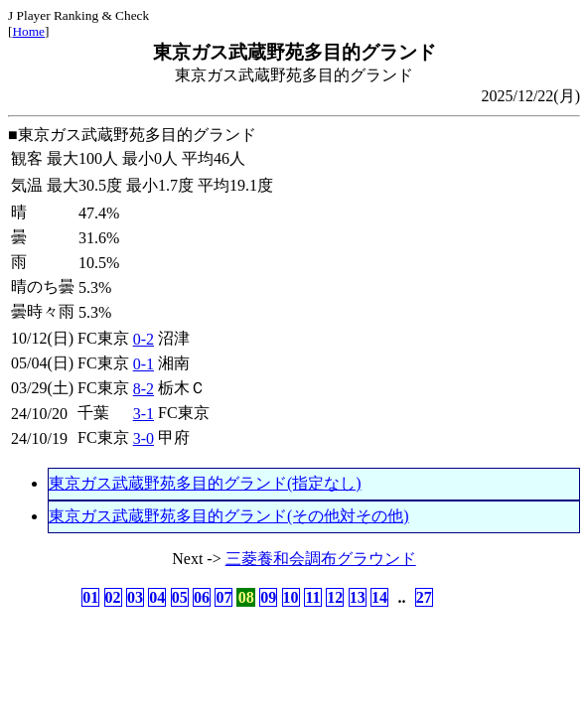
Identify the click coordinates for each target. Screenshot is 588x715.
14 (379, 597)
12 (335, 597)
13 (358, 597)
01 (90, 597)
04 (157, 597)
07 (223, 597)
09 (268, 597)
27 (424, 597)
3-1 (144, 414)
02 (113, 597)
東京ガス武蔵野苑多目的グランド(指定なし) (205, 483)
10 (291, 597)
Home (28, 31)
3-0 (144, 438)
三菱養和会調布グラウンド (321, 559)
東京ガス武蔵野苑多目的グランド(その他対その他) (229, 516)
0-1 (144, 364)
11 (312, 597)
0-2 (144, 339)
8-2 (144, 389)
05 (180, 597)
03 (135, 597)
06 (202, 597)
